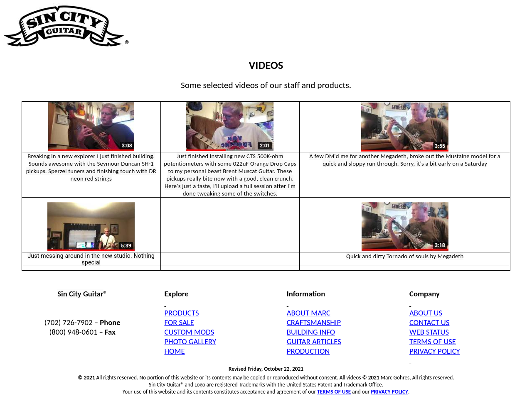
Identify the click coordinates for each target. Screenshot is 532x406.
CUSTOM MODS (189, 332)
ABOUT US (426, 313)
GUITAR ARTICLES (314, 341)
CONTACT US (429, 322)
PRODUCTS (181, 313)
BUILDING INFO (311, 332)
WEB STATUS (429, 332)
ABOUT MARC (309, 313)
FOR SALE (179, 322)
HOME (174, 351)
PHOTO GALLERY (190, 341)
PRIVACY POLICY (435, 351)
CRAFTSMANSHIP (314, 322)
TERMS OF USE (433, 341)
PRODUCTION (308, 351)
